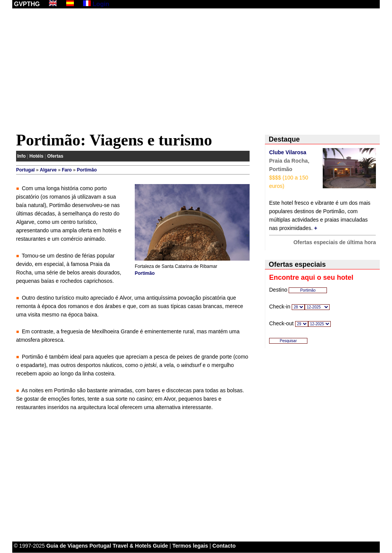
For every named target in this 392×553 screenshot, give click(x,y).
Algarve (48, 170)
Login (101, 4)
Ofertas (55, 156)
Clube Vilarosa (288, 152)
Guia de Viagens (67, 546)
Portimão (87, 170)
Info (21, 156)
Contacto (224, 546)
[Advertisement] (196, 72)
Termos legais (190, 546)
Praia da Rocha (288, 161)
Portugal (25, 170)
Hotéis (37, 156)
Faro (67, 170)
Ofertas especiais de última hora (335, 242)
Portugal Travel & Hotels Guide (129, 546)
